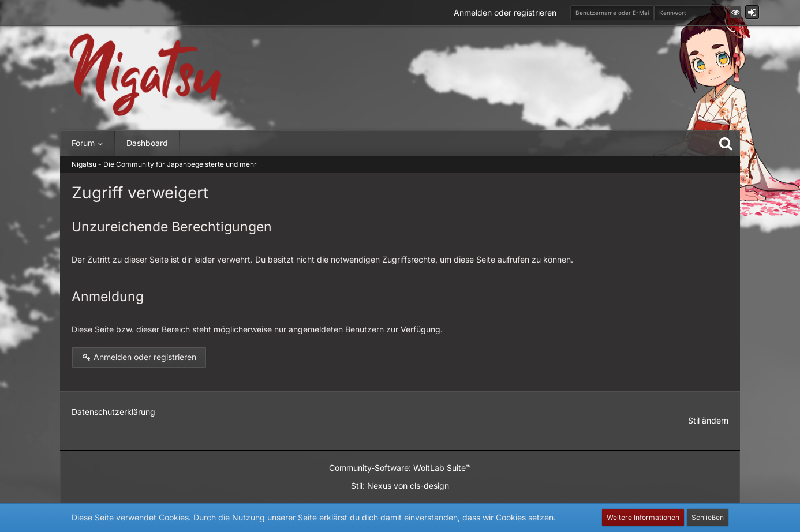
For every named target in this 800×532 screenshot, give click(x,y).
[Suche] (726, 143)
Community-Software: (400, 468)
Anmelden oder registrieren (505, 12)
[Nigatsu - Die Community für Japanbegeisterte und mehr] (145, 75)
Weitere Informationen (643, 517)
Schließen (708, 517)
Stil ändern (708, 420)
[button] (735, 12)
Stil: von (400, 486)
